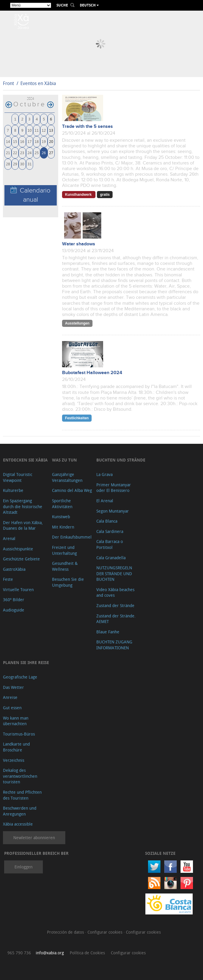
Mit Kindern (63, 527)
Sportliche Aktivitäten (62, 504)
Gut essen (12, 708)
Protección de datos (66, 932)
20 (51, 141)
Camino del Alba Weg (72, 490)
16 (22, 141)
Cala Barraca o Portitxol (110, 544)
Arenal (9, 538)
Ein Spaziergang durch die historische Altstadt (23, 506)
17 (30, 141)
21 (8, 153)
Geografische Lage (20, 677)
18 (37, 141)
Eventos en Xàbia (38, 83)
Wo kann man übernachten (16, 721)
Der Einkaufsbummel (72, 537)
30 (22, 164)
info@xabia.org (50, 953)
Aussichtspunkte (18, 549)
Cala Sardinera (110, 531)
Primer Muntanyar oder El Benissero (114, 488)
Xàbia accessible (18, 824)
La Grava (104, 474)
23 (22, 153)
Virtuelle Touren (18, 590)
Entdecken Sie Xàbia (25, 460)
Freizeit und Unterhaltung (64, 550)
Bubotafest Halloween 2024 (92, 373)
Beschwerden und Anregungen (20, 811)
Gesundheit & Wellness (65, 566)
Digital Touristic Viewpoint (18, 477)
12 (44, 130)
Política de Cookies (87, 953)
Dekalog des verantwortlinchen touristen (20, 776)
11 (37, 130)
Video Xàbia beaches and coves (115, 592)
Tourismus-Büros (19, 734)
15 (15, 141)
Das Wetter (13, 687)
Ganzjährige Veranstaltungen (67, 477)
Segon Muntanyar (113, 511)
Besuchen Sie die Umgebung (68, 582)
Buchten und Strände (121, 460)
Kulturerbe (13, 490)
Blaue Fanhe (108, 632)
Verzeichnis (14, 760)
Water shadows (79, 244)
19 (44, 141)
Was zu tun (64, 460)
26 (44, 153)
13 (51, 130)
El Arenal (105, 501)
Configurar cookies (105, 932)
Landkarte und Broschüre (16, 747)
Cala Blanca (107, 521)
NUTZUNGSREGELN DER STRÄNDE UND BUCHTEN (114, 573)
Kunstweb (61, 517)
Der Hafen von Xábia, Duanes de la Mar (23, 525)
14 (8, 141)
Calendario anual (30, 195)
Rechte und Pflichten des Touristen (22, 795)
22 (15, 153)
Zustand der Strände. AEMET (116, 619)
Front (8, 83)
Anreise (10, 697)
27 (51, 153)
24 (30, 153)
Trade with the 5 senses (87, 127)
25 (37, 153)
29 (15, 164)
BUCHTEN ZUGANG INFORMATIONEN (114, 645)
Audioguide (14, 610)
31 (30, 164)
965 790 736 (19, 953)
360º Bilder (14, 600)
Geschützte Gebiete (21, 559)
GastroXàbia (14, 569)
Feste (8, 579)
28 (8, 164)
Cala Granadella (111, 558)
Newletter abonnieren (34, 838)
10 (30, 130)
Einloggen (23, 867)
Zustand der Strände (115, 605)
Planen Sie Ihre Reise (26, 662)
